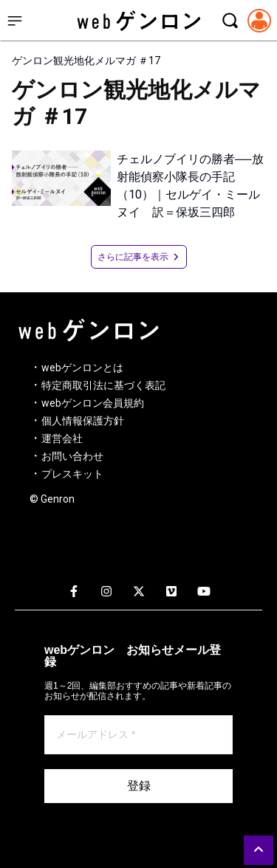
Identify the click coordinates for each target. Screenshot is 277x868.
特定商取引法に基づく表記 (103, 385)
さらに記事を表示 (139, 257)
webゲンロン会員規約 (93, 403)
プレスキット (72, 474)
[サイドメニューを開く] (15, 21)
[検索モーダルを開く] (230, 21)
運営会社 (62, 438)
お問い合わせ (72, 456)
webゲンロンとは (82, 368)
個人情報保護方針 (83, 421)
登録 (139, 786)
